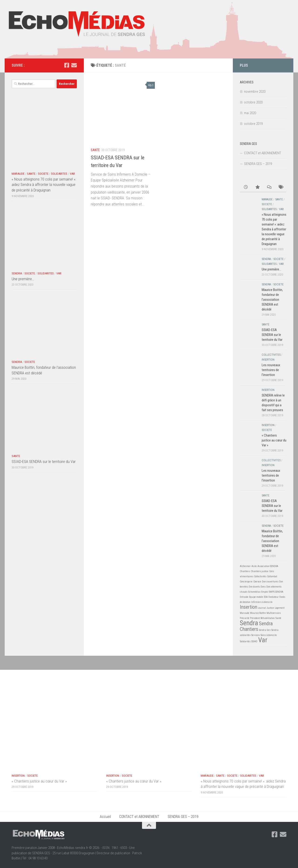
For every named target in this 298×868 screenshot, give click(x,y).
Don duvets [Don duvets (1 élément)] (254, 587)
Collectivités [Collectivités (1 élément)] (260, 576)
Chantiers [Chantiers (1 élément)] (245, 571)
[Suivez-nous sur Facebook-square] (67, 65)
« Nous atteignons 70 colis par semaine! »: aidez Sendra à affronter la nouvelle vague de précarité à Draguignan (44, 185)
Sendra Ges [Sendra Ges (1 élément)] (265, 630)
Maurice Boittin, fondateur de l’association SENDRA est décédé (272, 300)
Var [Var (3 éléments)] (263, 640)
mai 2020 (250, 113)
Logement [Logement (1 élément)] (280, 608)
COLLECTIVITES (271, 355)
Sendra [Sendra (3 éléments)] (249, 623)
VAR (72, 174)
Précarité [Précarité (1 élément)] (245, 618)
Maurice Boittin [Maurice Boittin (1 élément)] (258, 613)
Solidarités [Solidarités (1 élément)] (245, 641)
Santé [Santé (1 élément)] (278, 618)
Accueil (105, 817)
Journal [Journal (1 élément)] (262, 608)
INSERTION (268, 360)
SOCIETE (43, 174)
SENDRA (17, 273)
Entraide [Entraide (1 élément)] (244, 597)
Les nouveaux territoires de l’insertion (271, 370)
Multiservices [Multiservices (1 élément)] (274, 613)
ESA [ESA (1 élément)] (266, 597)
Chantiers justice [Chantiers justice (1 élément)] (260, 571)
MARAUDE (18, 174)
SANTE (95, 150)
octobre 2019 (253, 124)
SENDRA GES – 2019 (258, 164)
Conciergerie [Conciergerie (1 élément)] (246, 582)
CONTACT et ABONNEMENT (262, 153)
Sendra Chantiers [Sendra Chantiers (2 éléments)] (256, 626)
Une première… (23, 279)
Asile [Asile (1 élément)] (254, 566)
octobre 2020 (253, 102)
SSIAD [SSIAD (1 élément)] (254, 641)
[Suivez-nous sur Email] (74, 65)
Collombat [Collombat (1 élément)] (272, 576)
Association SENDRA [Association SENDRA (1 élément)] (268, 566)
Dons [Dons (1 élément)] (263, 587)
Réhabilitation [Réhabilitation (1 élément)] (268, 618)
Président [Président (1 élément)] (255, 618)
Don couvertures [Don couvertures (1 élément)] (270, 582)
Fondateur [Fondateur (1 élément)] (274, 597)
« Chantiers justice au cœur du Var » (274, 440)
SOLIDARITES (59, 174)
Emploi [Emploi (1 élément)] (265, 592)
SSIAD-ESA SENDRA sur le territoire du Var (44, 461)
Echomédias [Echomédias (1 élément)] (254, 592)
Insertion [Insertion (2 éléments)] (249, 607)
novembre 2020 (255, 92)
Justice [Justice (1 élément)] (270, 608)
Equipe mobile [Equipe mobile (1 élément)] (256, 597)
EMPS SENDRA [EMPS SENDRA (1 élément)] (276, 592)
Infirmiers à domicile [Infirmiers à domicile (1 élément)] (262, 602)
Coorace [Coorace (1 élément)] (257, 582)
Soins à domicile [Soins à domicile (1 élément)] (269, 635)
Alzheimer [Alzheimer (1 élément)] (245, 566)
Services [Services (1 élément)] (256, 635)
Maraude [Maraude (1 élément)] (245, 613)
